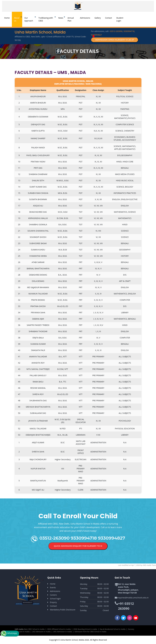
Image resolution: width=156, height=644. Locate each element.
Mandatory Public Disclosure (63, 610)
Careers (53, 595)
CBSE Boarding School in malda (85, 629)
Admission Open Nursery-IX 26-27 (115, 40)
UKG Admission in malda (63, 632)
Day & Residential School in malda (112, 629)
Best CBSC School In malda (34, 629)
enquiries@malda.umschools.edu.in (133, 598)
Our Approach (29, 19)
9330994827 (96, 35)
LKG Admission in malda (41, 632)
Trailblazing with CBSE (46, 19)
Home (8, 18)
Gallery (98, 18)
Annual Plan (71, 19)
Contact (108, 18)
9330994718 (129, 31)
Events (53, 587)
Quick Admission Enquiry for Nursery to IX (78, 546)
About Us (17, 19)
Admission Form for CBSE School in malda (90, 632)
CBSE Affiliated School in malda (59, 629)
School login (55, 599)
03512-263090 (116, 31)
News (61, 18)
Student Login (120, 19)
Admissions (85, 18)
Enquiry (53, 602)
